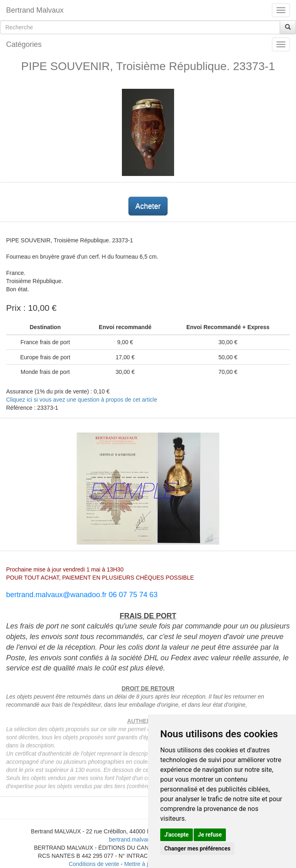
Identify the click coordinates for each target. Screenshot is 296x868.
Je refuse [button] (210, 835)
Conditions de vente (94, 864)
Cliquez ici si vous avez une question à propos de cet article (82, 400)
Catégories (24, 44)
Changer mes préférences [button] (197, 848)
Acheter (148, 206)
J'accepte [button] (177, 835)
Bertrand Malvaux (35, 10)
